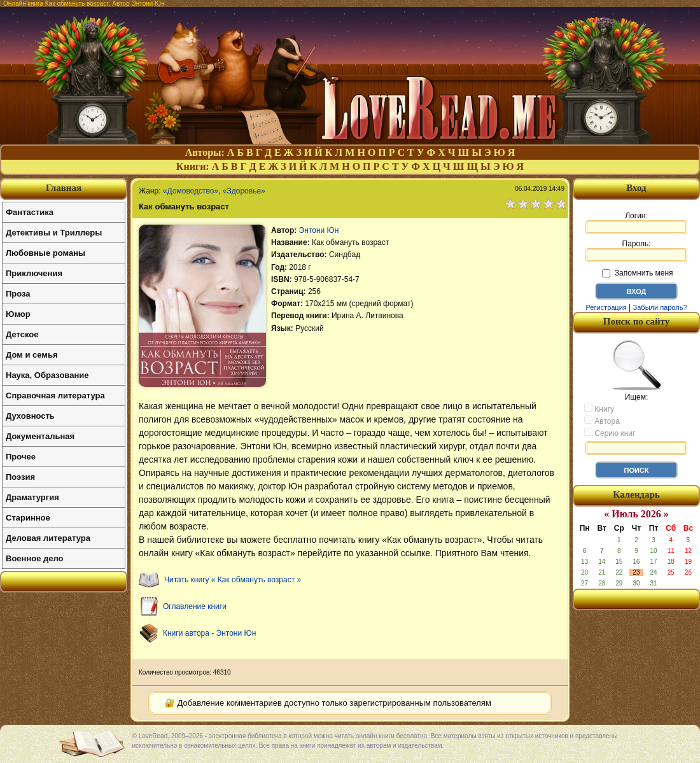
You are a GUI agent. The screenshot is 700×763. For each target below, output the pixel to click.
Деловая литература (48, 538)
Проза (18, 294)
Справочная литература (55, 395)
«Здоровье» (244, 191)
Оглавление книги (195, 606)
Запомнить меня (637, 273)
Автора (602, 421)
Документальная (40, 436)
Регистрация (606, 307)
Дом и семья (32, 355)
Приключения (34, 273)
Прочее (21, 457)
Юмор (18, 314)
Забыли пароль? (660, 307)
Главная (64, 188)
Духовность (30, 416)
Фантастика (30, 212)
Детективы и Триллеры (54, 233)
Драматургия (32, 497)
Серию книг (610, 433)
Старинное (28, 518)
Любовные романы (45, 253)
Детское (22, 334)
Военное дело (35, 558)
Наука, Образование (47, 375)
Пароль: (636, 251)
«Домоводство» (191, 191)
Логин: (636, 223)
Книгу (599, 409)
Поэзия (20, 477)
